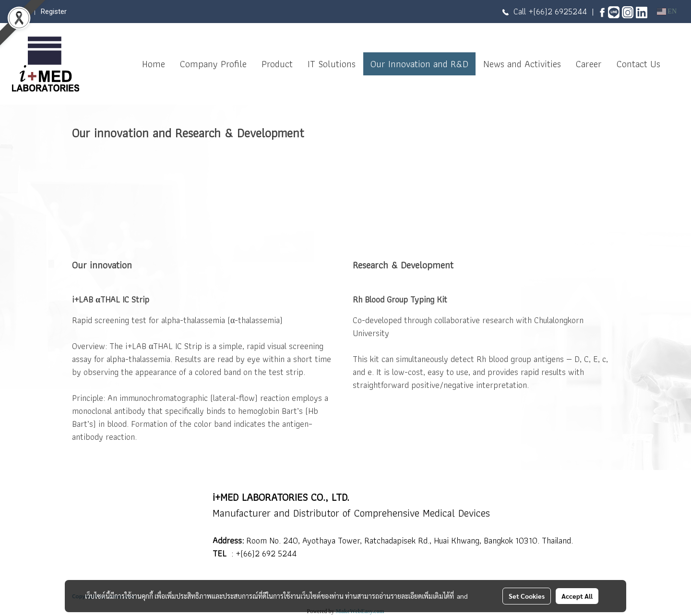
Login (21, 12)
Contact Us (638, 64)
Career (589, 64)
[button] (676, 64)
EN (667, 11)
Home (154, 64)
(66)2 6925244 (560, 11)
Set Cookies (527, 596)
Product (277, 64)
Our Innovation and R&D (419, 64)
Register (54, 12)
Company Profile (213, 64)
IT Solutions (332, 64)
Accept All (577, 596)
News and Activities (522, 64)
